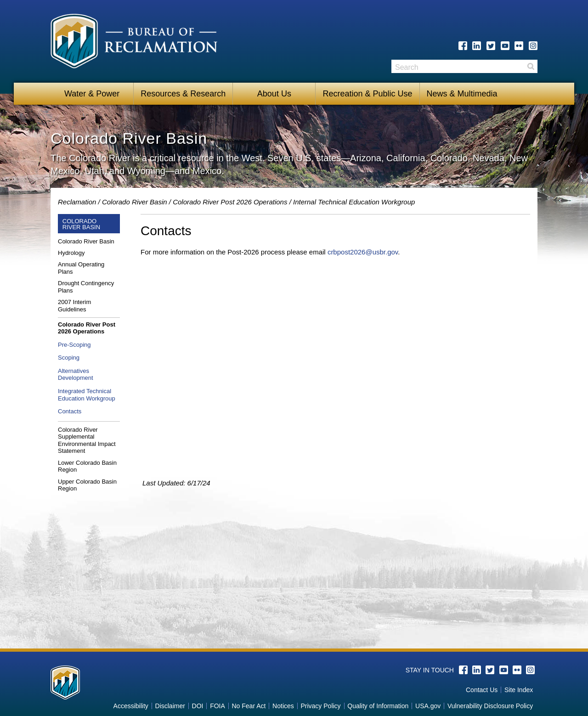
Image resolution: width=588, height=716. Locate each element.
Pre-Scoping (74, 345)
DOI (198, 706)
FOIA (218, 706)
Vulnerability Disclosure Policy (490, 706)
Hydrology (71, 253)
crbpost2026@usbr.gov (363, 252)
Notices (283, 706)
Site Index (519, 690)
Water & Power (92, 94)
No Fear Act (249, 706)
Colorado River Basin (135, 202)
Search (531, 66)
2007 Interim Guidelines (74, 306)
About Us (274, 94)
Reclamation (77, 202)
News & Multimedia (462, 94)
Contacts (70, 411)
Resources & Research (183, 94)
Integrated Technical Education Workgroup (87, 395)
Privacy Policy (320, 706)
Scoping (69, 358)
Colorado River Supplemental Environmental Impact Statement (87, 440)
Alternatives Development (76, 375)
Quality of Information (378, 706)
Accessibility (131, 706)
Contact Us (482, 690)
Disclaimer (170, 706)
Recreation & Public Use (367, 94)
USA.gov (428, 706)
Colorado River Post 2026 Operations (230, 202)
